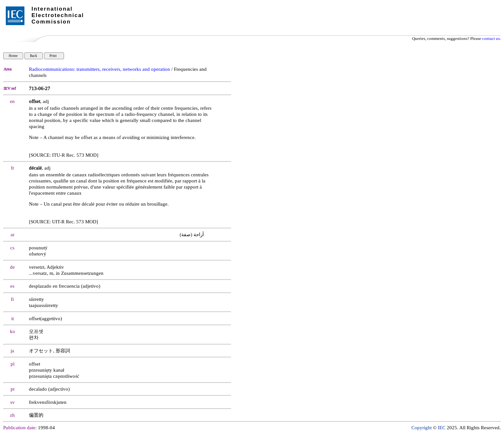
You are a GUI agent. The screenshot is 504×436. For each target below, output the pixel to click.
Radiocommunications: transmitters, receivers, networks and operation (99, 69)
